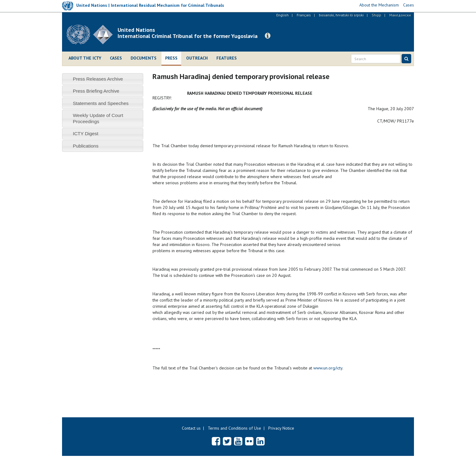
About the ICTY (85, 58)
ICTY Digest (86, 133)
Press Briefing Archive (96, 91)
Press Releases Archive (98, 79)
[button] (268, 36)
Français (304, 15)
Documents (144, 58)
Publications (86, 146)
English (282, 15)
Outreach (197, 58)
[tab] (103, 79)
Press (171, 58)
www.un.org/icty (328, 368)
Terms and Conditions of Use (234, 428)
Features (227, 58)
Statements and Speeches (101, 103)
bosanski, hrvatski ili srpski (341, 15)
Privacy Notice (281, 428)
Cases (116, 58)
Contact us (191, 428)
